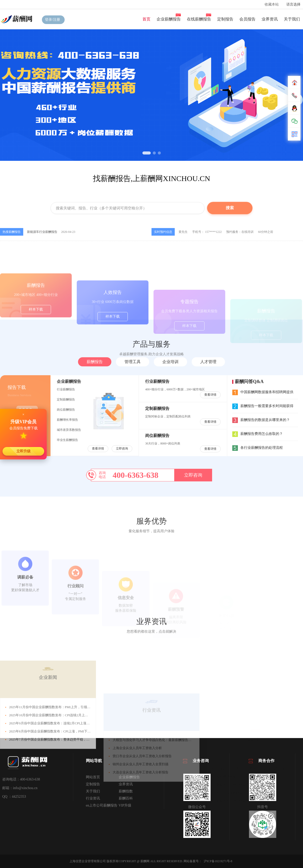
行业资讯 (93, 798)
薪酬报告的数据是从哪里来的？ (261, 420)
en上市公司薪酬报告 (102, 805)
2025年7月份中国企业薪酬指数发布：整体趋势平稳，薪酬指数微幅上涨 (61, 788)
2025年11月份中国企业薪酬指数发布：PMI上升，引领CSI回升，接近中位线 (64, 756)
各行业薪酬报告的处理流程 (258, 448)
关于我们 (292, 19)
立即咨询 (122, 449)
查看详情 (98, 449)
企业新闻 (48, 726)
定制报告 (225, 19)
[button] (147, 153)
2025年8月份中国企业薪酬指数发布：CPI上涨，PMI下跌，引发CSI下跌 (61, 780)
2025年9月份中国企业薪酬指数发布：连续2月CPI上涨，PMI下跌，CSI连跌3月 (66, 772)
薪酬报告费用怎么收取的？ (258, 434)
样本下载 (36, 334)
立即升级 (23, 451)
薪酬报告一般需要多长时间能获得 (263, 406)
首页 (146, 19)
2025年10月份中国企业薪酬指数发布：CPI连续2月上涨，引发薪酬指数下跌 (63, 764)
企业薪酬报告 (169, 19)
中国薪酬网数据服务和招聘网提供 (263, 392)
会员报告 (247, 19)
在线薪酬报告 (199, 19)
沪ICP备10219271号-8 (218, 861)
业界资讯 (270, 19)
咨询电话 (102, 475)
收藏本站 (272, 4)
